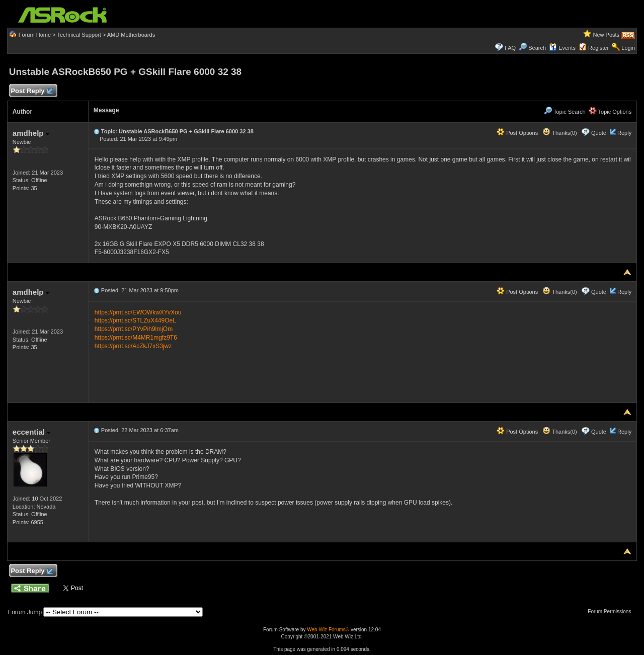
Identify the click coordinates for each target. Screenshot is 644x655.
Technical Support (79, 35)
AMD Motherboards (131, 35)
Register (598, 48)
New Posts (607, 35)
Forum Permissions (612, 611)
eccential (31, 432)
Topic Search (565, 112)
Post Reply (32, 91)
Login (628, 48)
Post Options (517, 133)
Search (537, 48)
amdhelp (31, 133)
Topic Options (610, 112)
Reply (624, 133)
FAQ (510, 48)
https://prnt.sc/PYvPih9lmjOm (134, 329)
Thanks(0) (559, 133)
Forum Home (35, 35)
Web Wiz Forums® (328, 630)
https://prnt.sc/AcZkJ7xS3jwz (133, 346)
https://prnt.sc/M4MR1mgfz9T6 (136, 338)
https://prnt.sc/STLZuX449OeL (135, 320)
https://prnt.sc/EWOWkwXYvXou (138, 312)
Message (106, 110)
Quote (599, 133)
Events (562, 48)
